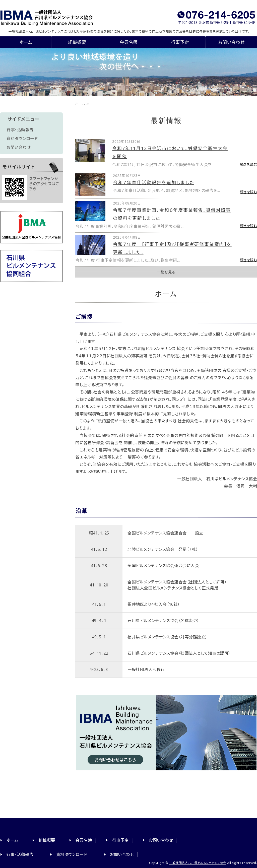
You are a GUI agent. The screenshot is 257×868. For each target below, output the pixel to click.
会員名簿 (128, 42)
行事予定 (180, 42)
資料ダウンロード (22, 139)
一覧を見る (166, 272)
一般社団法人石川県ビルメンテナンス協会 (57, 16)
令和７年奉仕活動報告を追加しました (154, 182)
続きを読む (249, 164)
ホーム (26, 42)
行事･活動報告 (20, 130)
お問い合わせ (231, 42)
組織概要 (77, 42)
